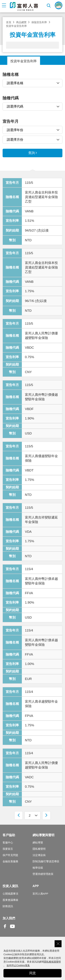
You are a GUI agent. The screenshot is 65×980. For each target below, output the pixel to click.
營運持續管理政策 (43, 874)
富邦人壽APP (40, 894)
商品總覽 (21, 22)
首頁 (9, 22)
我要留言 (8, 849)
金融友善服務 (10, 861)
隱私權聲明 (39, 849)
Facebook (5, 929)
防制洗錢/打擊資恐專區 (46, 861)
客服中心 (8, 843)
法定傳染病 (39, 855)
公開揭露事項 (10, 894)
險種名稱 (11, 75)
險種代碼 (11, 98)
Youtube (12, 929)
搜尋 (49, 5)
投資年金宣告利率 (24, 61)
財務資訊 (8, 906)
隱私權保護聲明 (52, 962)
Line (20, 927)
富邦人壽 (24, 6)
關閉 (58, 944)
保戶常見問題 (10, 855)
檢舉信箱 (38, 868)
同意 (33, 973)
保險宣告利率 (39, 22)
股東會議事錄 (10, 900)
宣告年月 (11, 121)
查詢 (32, 153)
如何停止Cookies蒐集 (18, 965)
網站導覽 (38, 843)
